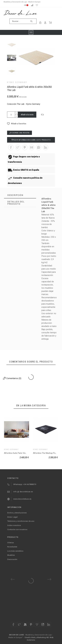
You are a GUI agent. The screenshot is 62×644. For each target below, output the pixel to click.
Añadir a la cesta (27, 115)
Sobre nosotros (14, 525)
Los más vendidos (15, 551)
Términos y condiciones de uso (21, 521)
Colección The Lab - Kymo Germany (24, 104)
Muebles (11, 555)
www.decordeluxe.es (22, 499)
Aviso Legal (12, 517)
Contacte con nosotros (17, 529)
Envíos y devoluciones (17, 513)
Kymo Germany (17, 82)
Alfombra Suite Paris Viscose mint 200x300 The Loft (27, 453)
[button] (42, 115)
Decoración (12, 559)
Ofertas (11, 543)
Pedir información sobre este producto (31, 140)
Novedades (12, 547)
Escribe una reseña (20, 133)
